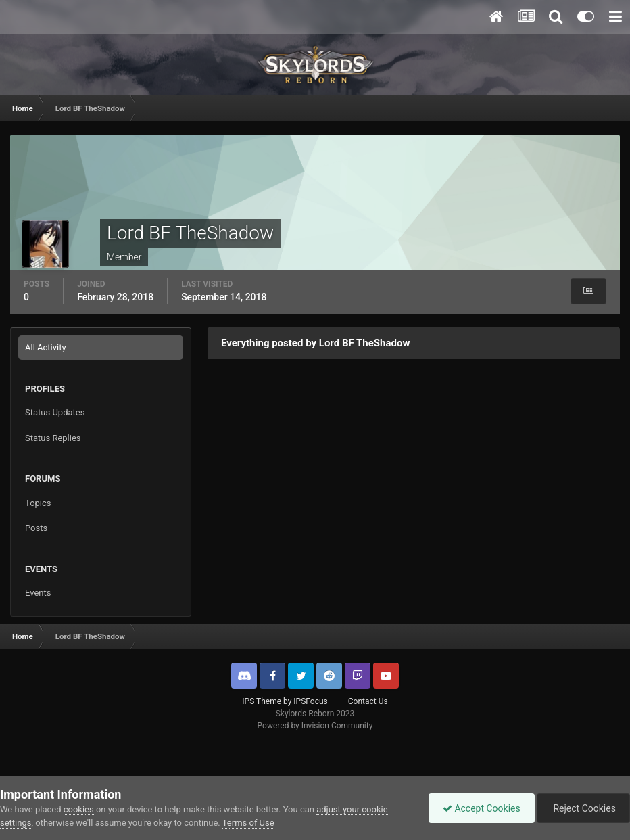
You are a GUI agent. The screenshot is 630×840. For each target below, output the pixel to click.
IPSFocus (310, 701)
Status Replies (53, 438)
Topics (38, 503)
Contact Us (368, 701)
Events (38, 593)
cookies (79, 809)
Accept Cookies (482, 808)
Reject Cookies (583, 808)
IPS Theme (262, 701)
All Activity (46, 347)
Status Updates (55, 412)
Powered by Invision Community (315, 726)
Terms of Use (248, 823)
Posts (36, 528)
